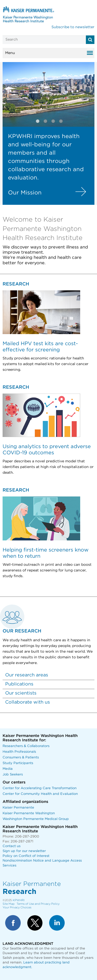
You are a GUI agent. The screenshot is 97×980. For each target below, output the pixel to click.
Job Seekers (13, 775)
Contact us (12, 846)
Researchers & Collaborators (26, 746)
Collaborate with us (28, 702)
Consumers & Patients (21, 757)
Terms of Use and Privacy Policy (38, 904)
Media (8, 769)
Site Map (9, 904)
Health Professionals (19, 752)
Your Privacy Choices (17, 907)
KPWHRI (19, 900)
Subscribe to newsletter (73, 27)
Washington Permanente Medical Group (36, 819)
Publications (19, 684)
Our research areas (27, 675)
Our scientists (21, 693)
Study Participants (18, 763)
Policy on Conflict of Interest (26, 856)
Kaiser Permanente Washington (29, 813)
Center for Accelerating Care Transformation (40, 788)
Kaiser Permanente (18, 808)
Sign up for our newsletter (24, 851)
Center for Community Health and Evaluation (40, 794)
